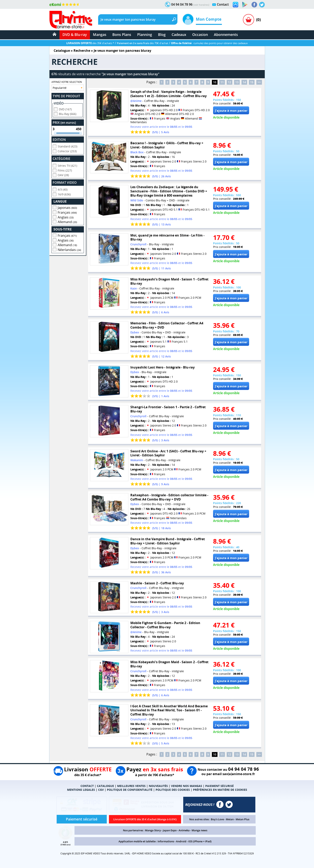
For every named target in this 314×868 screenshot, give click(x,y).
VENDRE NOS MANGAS (187, 786)
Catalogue (62, 51)
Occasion (200, 35)
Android (181, 841)
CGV (101, 790)
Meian (230, 819)
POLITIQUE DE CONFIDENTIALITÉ (130, 790)
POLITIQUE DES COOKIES (173, 790)
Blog (162, 35)
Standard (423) (67, 146)
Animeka (184, 830)
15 (252, 82)
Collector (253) (67, 151)
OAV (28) (63, 174)
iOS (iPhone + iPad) (200, 841)
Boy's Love (217, 819)
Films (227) (65, 170)
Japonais (67, 207)
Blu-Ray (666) (68, 113)
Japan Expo (170, 830)
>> (259, 82)
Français (67, 212)
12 (229, 82)
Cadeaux (179, 35)
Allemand (67, 221)
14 (244, 82)
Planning (145, 35)
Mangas (100, 35)
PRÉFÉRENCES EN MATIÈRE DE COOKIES (220, 790)
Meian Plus (243, 819)
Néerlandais (69, 249)
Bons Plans (122, 35)
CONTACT (87, 786)
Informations (166, 841)
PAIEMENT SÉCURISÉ (219, 786)
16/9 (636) (64, 194)
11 (222, 82)
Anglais (66, 217)
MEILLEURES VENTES (131, 786)
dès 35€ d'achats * (90, 43)
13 (237, 82)
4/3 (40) (63, 189)
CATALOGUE (105, 786)
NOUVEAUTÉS (158, 786)
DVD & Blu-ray (75, 35)
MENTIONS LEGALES (81, 790)
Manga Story (153, 830)
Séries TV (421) (67, 165)
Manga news (199, 830)
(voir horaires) (201, 5)
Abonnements (226, 35)
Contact (223, 4)
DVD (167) (65, 109)
